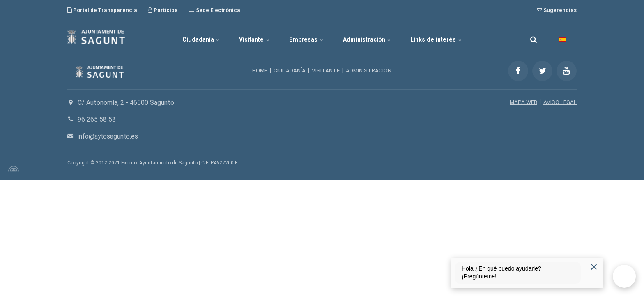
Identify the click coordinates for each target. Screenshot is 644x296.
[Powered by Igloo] (12, 169)
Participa (163, 10)
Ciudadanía (193, 37)
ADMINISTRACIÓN (369, 70)
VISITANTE (326, 70)
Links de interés (445, 37)
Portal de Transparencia (102, 10)
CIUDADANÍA (290, 70)
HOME (259, 70)
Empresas (307, 37)
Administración (372, 37)
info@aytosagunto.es (109, 136)
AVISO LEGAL (560, 102)
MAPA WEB (523, 102)
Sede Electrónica (214, 10)
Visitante (251, 37)
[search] (534, 37)
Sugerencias (557, 10)
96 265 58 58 (97, 119)
